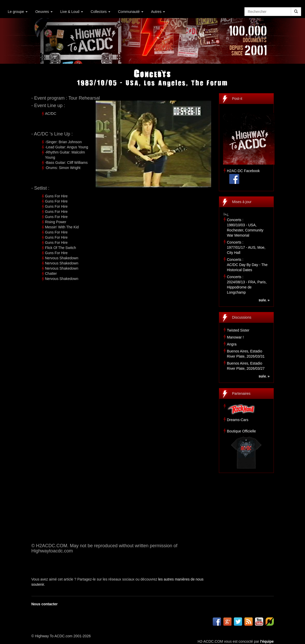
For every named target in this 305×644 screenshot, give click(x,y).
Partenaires (241, 393)
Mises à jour (242, 202)
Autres (158, 12)
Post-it (237, 99)
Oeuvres (44, 12)
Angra (232, 344)
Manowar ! (235, 337)
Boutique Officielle (241, 431)
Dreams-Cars (238, 420)
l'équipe (267, 641)
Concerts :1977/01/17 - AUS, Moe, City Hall (246, 247)
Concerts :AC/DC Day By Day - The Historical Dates (247, 265)
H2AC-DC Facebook (243, 171)
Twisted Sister (238, 330)
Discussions (242, 317)
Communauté (131, 12)
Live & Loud (72, 12)
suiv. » (264, 300)
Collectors (101, 12)
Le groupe (18, 12)
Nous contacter (45, 604)
